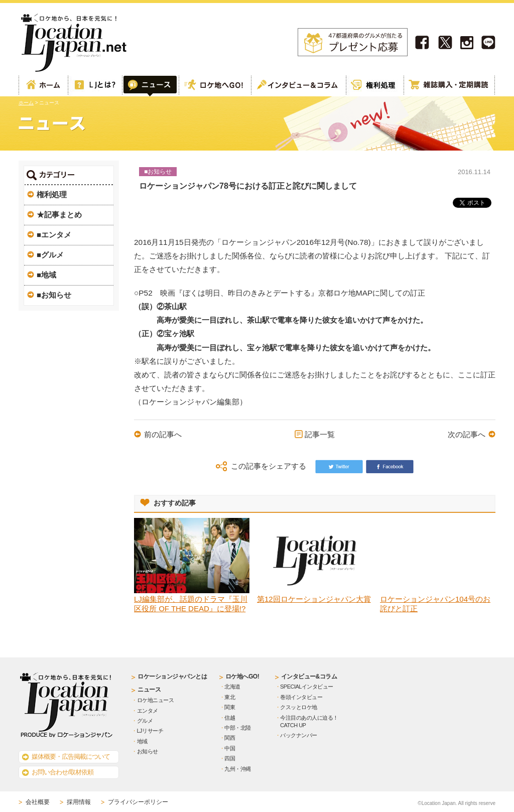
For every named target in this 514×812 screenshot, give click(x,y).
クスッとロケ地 (299, 707)
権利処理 (374, 86)
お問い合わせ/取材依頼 (62, 772)
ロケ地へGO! (214, 86)
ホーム (43, 86)
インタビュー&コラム (309, 676)
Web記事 (150, 86)
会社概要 (38, 802)
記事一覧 (320, 434)
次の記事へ (467, 434)
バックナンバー (299, 735)
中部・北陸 (238, 728)
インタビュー (298, 86)
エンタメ (148, 711)
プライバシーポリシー (138, 802)
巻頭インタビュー (301, 697)
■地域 (46, 275)
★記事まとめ (59, 215)
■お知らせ (54, 295)
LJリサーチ (150, 731)
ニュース (149, 690)
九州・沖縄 (238, 769)
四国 (230, 758)
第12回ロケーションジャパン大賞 (314, 599)
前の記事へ (163, 434)
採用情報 (79, 802)
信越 (230, 718)
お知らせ (148, 751)
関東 (230, 707)
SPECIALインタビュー (307, 687)
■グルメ (50, 255)
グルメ (145, 721)
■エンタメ (54, 235)
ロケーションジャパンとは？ (95, 86)
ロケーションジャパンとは (172, 676)
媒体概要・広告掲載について (71, 757)
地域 (142, 741)
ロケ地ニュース (156, 700)
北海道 (232, 687)
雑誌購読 (449, 86)
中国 (230, 748)
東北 (230, 697)
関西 (230, 738)
